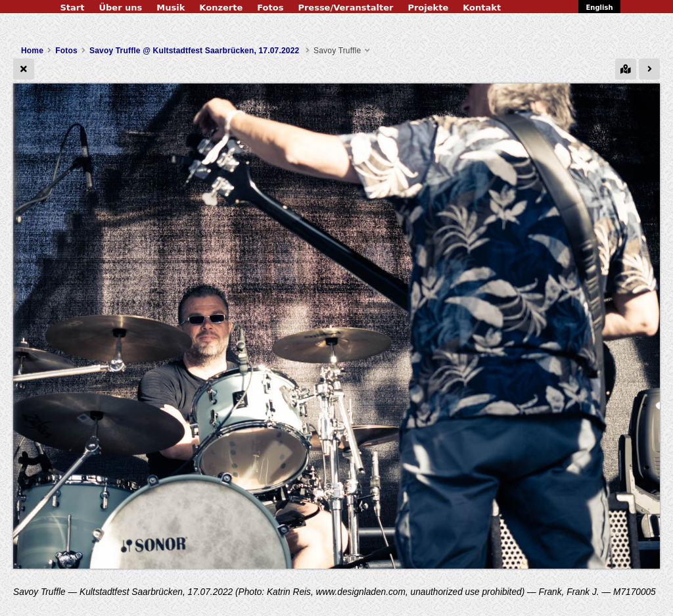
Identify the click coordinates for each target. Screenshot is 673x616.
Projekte (428, 8)
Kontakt (482, 8)
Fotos (270, 8)
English (599, 8)
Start (72, 8)
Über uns (120, 8)
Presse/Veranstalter (345, 8)
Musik (171, 8)
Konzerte (221, 8)
